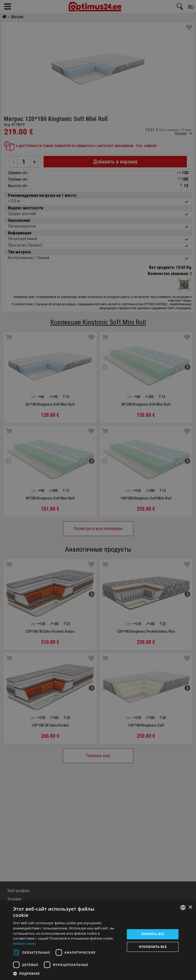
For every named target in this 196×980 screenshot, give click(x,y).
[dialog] (98, 941)
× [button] (190, 907)
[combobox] (183, 908)
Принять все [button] (153, 934)
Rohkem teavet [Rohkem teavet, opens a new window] (25, 944)
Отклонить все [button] (153, 947)
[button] (67, 973)
